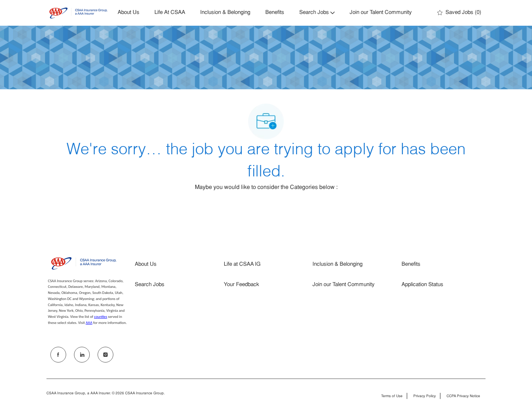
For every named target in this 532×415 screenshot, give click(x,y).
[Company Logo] (78, 13)
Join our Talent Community (381, 13)
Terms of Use (392, 396)
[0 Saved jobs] (459, 13)
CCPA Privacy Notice (463, 396)
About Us (129, 13)
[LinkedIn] (82, 355)
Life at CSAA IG (242, 264)
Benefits (275, 13)
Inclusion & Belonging (225, 13)
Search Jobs (150, 285)
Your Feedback (242, 285)
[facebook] (58, 355)
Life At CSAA (170, 13)
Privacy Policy (425, 396)
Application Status (422, 285)
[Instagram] (105, 355)
